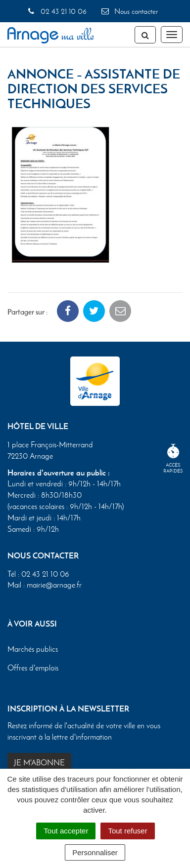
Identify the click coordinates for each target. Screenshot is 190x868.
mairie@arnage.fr (54, 585)
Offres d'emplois (33, 668)
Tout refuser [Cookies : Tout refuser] (127, 831)
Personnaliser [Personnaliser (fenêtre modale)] (95, 852)
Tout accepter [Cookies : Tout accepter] (66, 831)
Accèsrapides (173, 459)
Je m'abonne (39, 763)
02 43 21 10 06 (56, 11)
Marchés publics (33, 649)
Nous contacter (129, 11)
